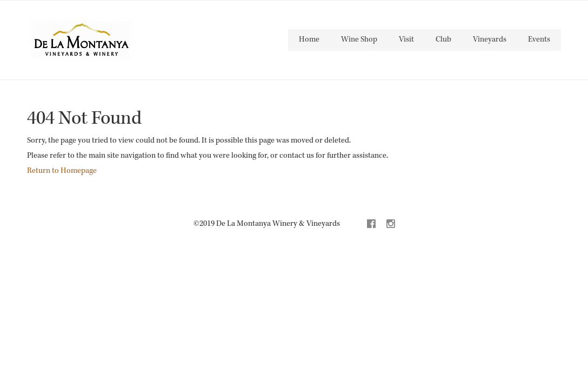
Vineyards (490, 40)
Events (539, 40)
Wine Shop (359, 40)
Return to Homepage (62, 171)
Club (443, 40)
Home (309, 40)
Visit (406, 40)
